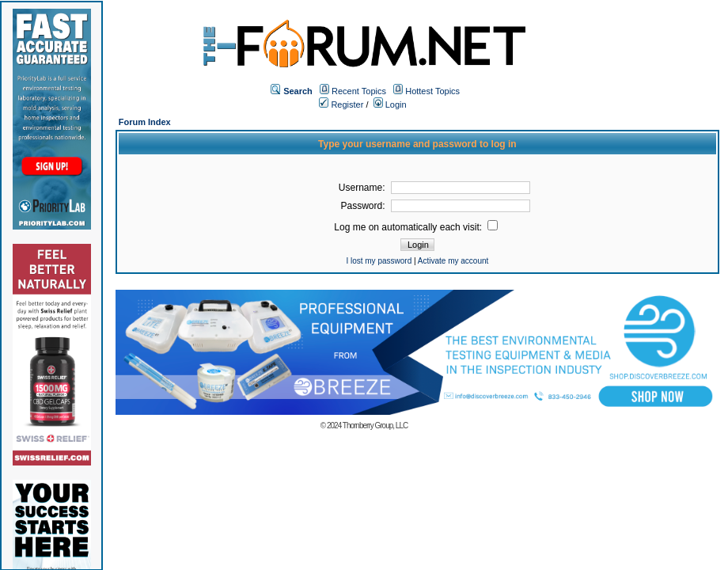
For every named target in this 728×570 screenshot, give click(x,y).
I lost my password (379, 261)
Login (390, 104)
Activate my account (453, 261)
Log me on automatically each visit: (416, 227)
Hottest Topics (432, 91)
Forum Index (145, 122)
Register (341, 104)
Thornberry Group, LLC (375, 426)
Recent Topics (359, 91)
